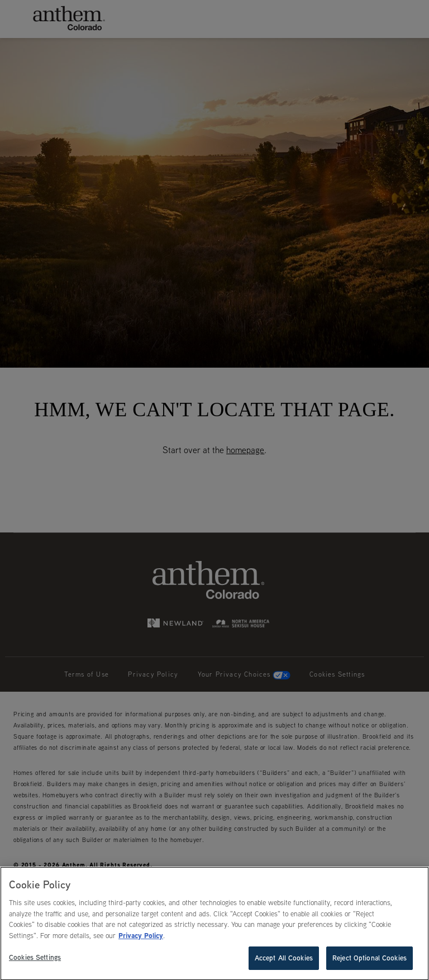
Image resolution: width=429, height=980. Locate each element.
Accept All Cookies (284, 959)
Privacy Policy (141, 936)
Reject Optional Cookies (370, 959)
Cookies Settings (35, 958)
